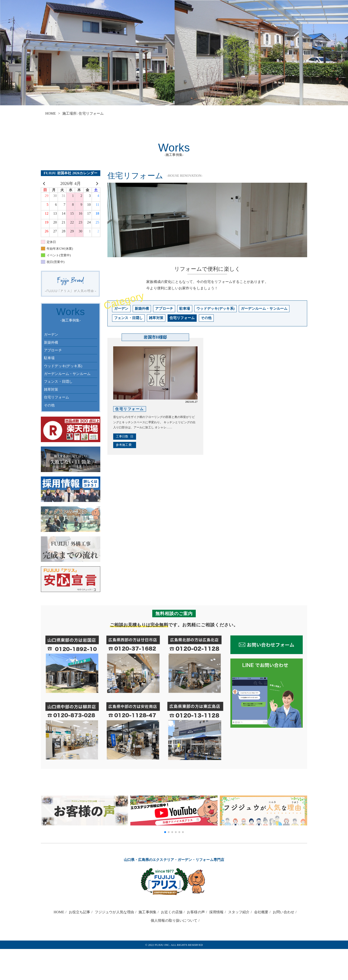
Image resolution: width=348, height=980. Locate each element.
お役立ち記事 (80, 912)
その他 (49, 405)
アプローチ (53, 350)
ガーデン (51, 334)
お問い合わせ (284, 912)
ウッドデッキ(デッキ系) (63, 366)
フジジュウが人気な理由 (115, 912)
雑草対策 (51, 389)
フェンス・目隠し (58, 381)
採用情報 (217, 912)
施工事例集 (147, 912)
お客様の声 (196, 912)
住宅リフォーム (56, 397)
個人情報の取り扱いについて (174, 920)
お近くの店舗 (172, 912)
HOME (51, 113)
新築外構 (51, 342)
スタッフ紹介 (239, 912)
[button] (165, 832)
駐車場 (49, 358)
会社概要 (261, 912)
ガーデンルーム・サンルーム (67, 374)
